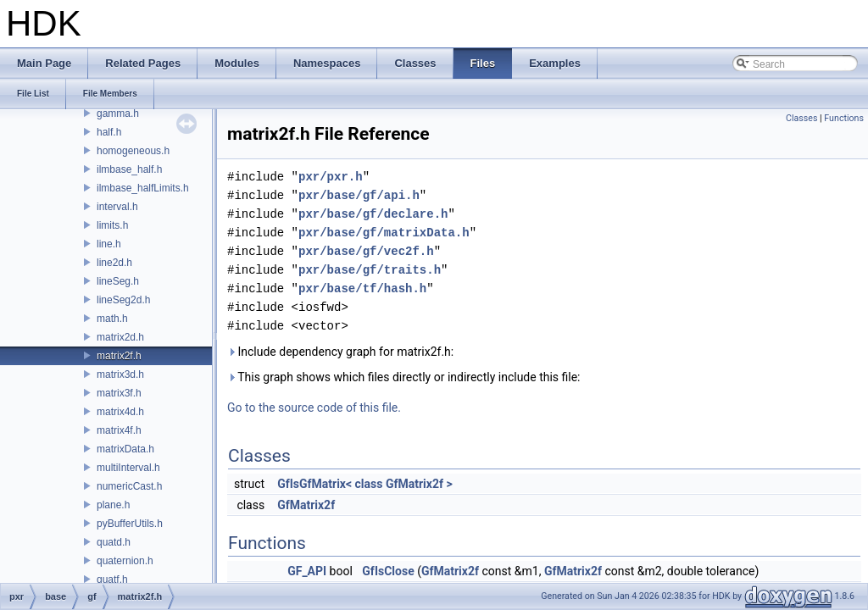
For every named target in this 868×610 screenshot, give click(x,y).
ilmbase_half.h (129, 169)
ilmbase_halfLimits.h (143, 188)
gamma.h (118, 114)
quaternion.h (125, 561)
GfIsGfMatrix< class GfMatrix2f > (365, 484)
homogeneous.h (133, 151)
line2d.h (114, 263)
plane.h (113, 505)
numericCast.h (129, 486)
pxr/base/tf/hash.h (362, 288)
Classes (801, 118)
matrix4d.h (120, 412)
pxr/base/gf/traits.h (370, 270)
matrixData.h (125, 449)
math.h (112, 319)
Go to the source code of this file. (314, 408)
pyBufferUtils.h (130, 524)
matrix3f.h (119, 393)
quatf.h (112, 579)
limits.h (112, 225)
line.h (109, 244)
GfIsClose (388, 571)
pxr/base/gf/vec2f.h (366, 251)
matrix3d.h (120, 374)
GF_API (307, 571)
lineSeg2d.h (123, 300)
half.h (109, 132)
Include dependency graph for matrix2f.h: (340, 352)
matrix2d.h (120, 337)
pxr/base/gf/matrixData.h (384, 233)
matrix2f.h (119, 356)
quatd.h (114, 542)
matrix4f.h (119, 430)
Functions (844, 118)
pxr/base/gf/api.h (359, 195)
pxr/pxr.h (331, 177)
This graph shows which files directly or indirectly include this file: (404, 377)
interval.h (117, 207)
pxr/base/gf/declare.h (373, 214)
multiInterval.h (128, 468)
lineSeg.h (118, 281)
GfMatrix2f (306, 505)
